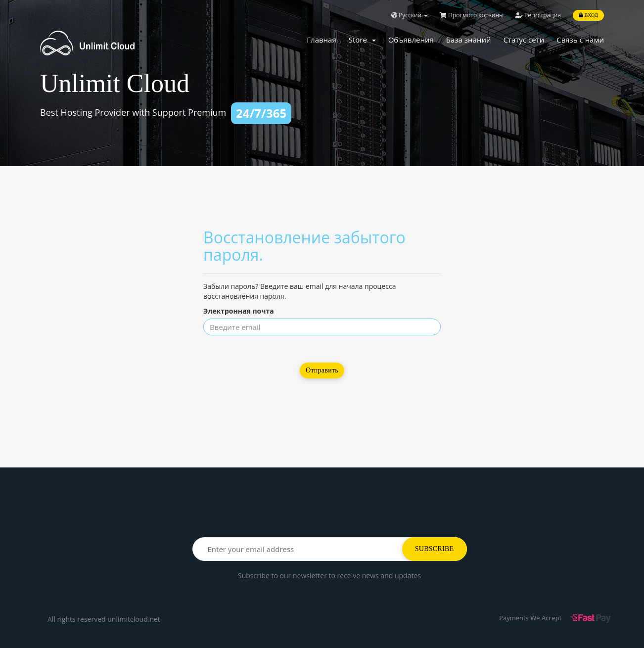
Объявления (411, 40)
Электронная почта (239, 311)
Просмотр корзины (472, 15)
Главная (321, 40)
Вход (588, 15)
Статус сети (524, 40)
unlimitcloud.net (134, 619)
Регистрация (538, 15)
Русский (410, 15)
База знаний (469, 40)
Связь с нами (580, 40)
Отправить (322, 370)
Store (362, 40)
